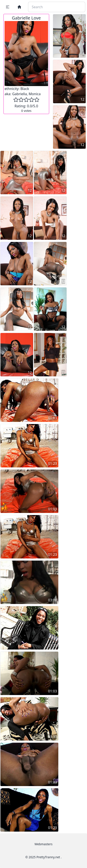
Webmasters (43, 844)
